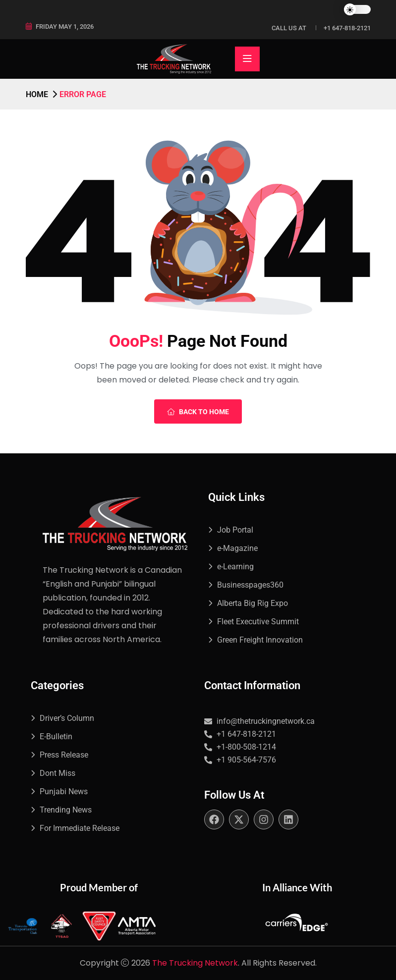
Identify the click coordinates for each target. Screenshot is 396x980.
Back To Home (198, 412)
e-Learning (235, 567)
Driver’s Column (67, 718)
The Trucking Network (195, 963)
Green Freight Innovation (260, 640)
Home (37, 94)
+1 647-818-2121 (347, 28)
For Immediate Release (80, 828)
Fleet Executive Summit (258, 622)
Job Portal (235, 530)
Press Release (64, 755)
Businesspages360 (250, 585)
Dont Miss (57, 773)
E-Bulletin (56, 736)
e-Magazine (237, 548)
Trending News (66, 810)
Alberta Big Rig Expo (253, 603)
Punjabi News (64, 791)
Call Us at (289, 28)
